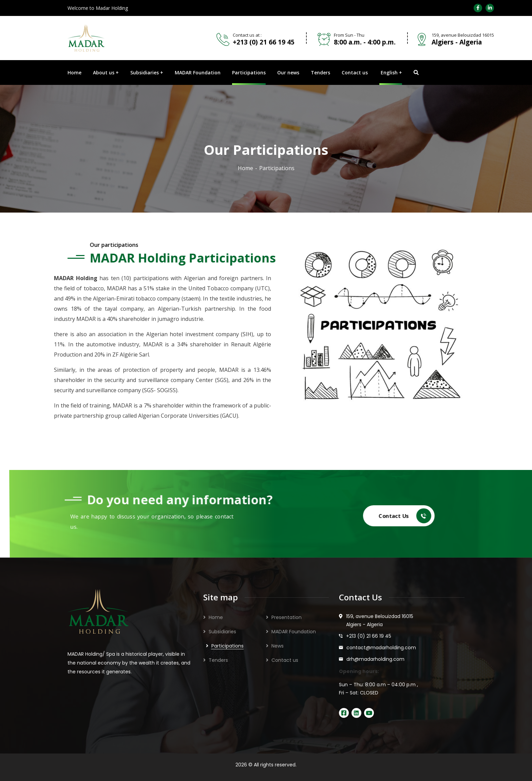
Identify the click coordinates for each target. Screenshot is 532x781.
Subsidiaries (222, 632)
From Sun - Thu (349, 35)
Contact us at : (247, 35)
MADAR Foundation (294, 632)
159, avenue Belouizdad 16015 (463, 35)
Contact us (285, 660)
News (278, 646)
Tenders (218, 660)
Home (245, 168)
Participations (227, 646)
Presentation (287, 617)
